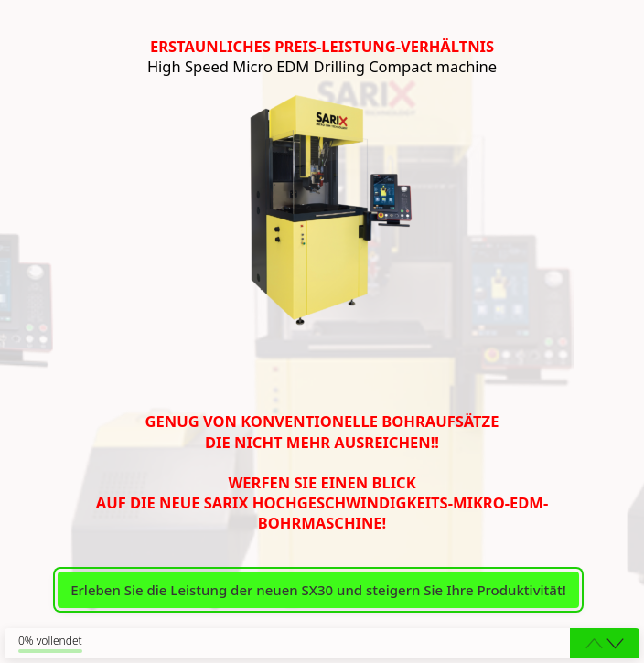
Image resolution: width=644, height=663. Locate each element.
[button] (615, 644)
